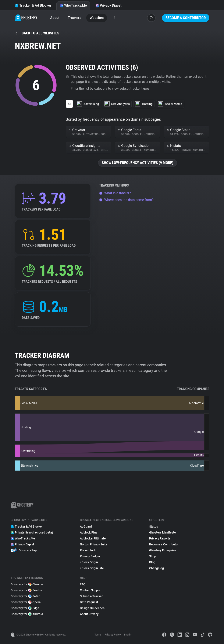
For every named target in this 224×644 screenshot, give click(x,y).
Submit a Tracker (91, 596)
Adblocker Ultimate (93, 538)
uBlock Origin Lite (92, 568)
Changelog (157, 568)
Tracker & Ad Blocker (33, 5)
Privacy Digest (108, 5)
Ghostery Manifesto (163, 532)
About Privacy (89, 614)
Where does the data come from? (126, 200)
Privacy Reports (160, 538)
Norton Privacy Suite (94, 544)
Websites (97, 18)
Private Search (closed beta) (32, 532)
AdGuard (86, 527)
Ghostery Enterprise (163, 550)
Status (154, 527)
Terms (98, 635)
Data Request (89, 602)
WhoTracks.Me (73, 5)
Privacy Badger (90, 556)
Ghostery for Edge (25, 608)
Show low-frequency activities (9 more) (138, 163)
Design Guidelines (92, 608)
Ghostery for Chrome (27, 584)
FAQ (83, 584)
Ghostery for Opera (26, 602)
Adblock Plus (89, 532)
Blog (152, 562)
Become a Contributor (186, 18)
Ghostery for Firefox (26, 590)
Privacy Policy (113, 635)
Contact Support (91, 590)
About (55, 18)
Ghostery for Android (27, 614)
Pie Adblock (88, 550)
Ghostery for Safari (26, 596)
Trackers (74, 18)
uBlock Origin (89, 562)
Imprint (128, 635)
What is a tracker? (115, 193)
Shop (153, 556)
